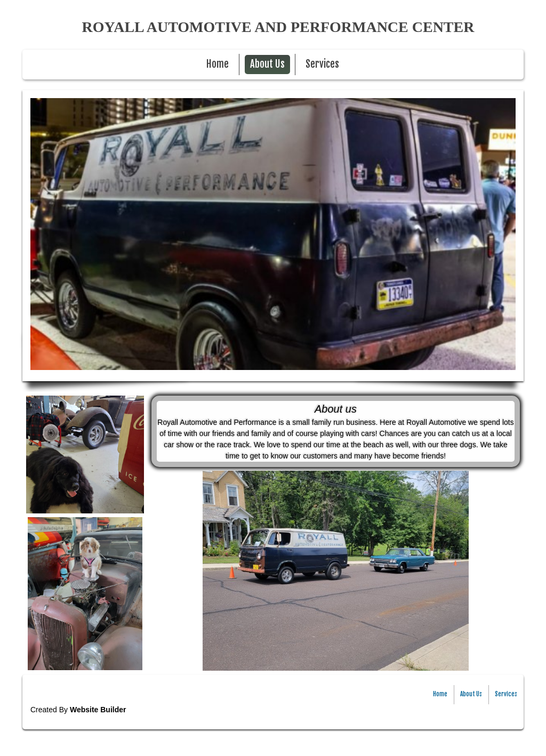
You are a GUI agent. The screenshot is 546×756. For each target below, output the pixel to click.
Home (218, 64)
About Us (267, 64)
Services (322, 64)
